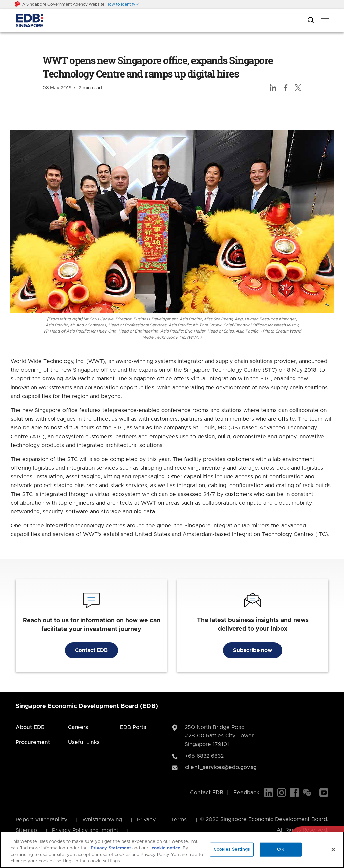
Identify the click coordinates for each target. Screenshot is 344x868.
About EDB (30, 727)
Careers (78, 727)
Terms (179, 820)
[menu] (325, 20)
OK (281, 849)
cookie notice (166, 848)
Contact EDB (91, 650)
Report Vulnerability (41, 820)
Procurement (33, 742)
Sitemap (26, 830)
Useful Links (84, 742)
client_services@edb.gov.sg (221, 767)
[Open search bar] (311, 21)
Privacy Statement (111, 848)
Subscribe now (253, 650)
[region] (172, 850)
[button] (123, 4)
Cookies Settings (232, 849)
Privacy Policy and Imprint (85, 830)
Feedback (246, 793)
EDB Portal (134, 727)
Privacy (146, 820)
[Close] (333, 849)
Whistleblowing (102, 820)
